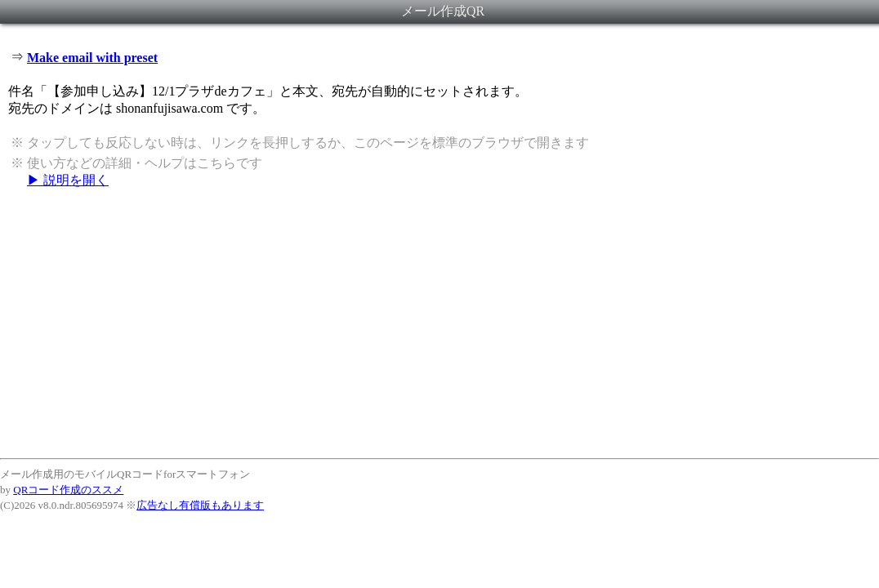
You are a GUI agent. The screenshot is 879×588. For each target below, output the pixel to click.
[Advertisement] (439, 323)
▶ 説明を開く (68, 180)
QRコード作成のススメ (68, 490)
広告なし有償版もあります (200, 505)
